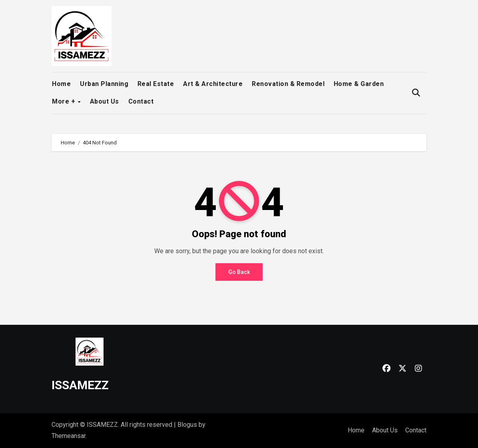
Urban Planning (104, 84)
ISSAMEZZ (80, 385)
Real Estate (156, 84)
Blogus (187, 425)
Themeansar (69, 436)
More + (65, 101)
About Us (105, 101)
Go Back (239, 272)
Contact (141, 101)
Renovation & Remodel (288, 84)
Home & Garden (359, 84)
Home (61, 84)
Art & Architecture (213, 84)
